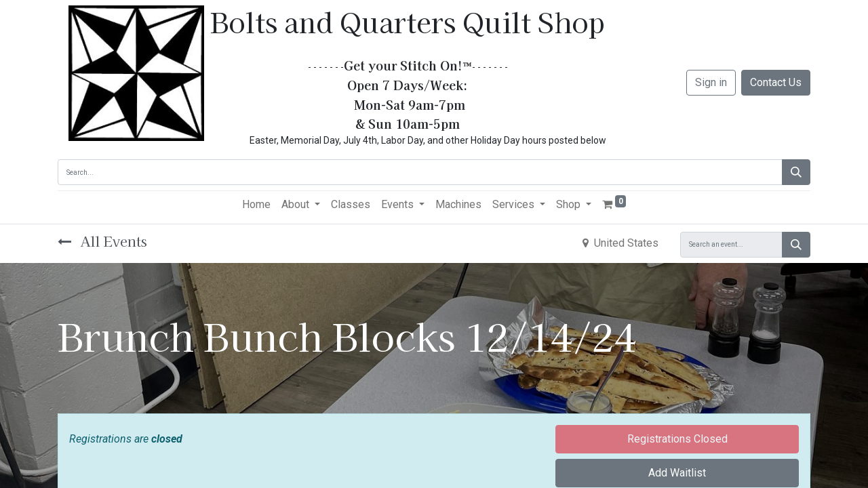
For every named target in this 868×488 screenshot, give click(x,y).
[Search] (796, 172)
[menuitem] (256, 205)
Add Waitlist (677, 473)
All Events (102, 241)
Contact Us (776, 82)
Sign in (711, 82)
